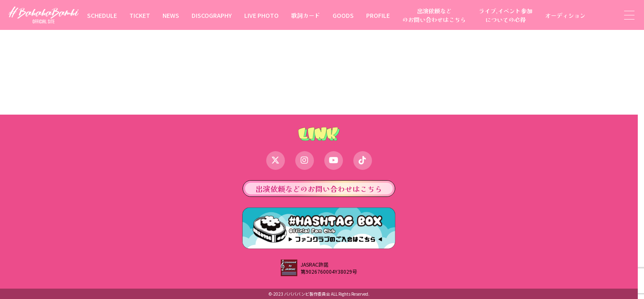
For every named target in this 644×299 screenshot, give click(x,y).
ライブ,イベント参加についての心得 (505, 15)
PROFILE (378, 15)
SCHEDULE (102, 15)
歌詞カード (306, 15)
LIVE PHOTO (261, 15)
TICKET (140, 15)
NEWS (171, 15)
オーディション (565, 15)
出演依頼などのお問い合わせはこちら (434, 15)
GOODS (343, 15)
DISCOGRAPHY (212, 15)
